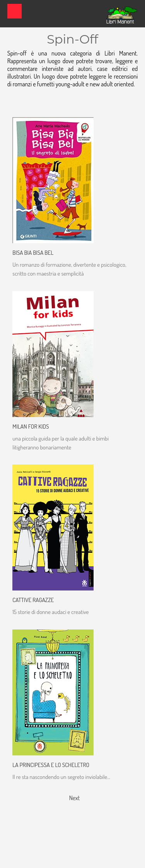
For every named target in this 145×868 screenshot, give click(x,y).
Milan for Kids (31, 426)
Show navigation (15, 11)
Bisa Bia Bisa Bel (33, 252)
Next (75, 798)
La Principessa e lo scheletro (51, 765)
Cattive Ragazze (33, 600)
